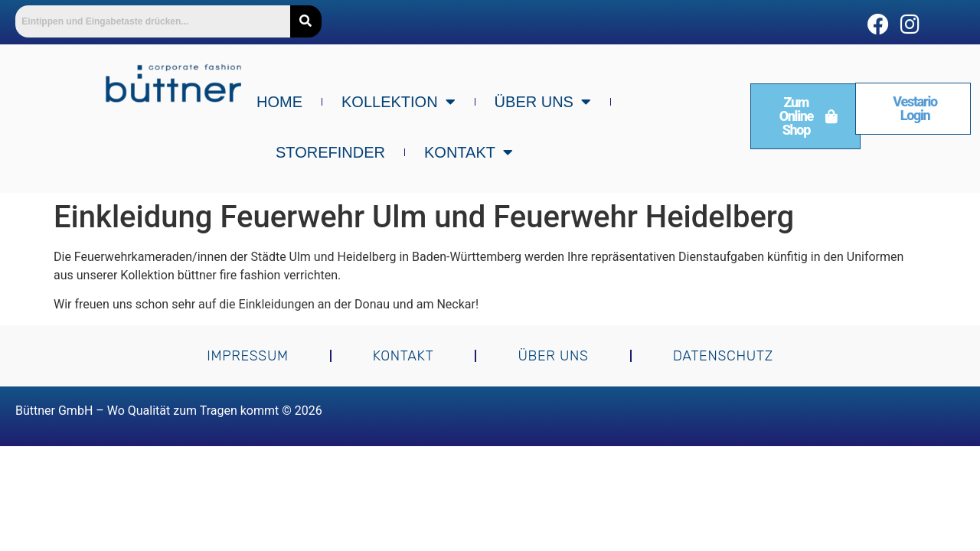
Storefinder (330, 152)
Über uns (543, 102)
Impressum (248, 356)
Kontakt (469, 152)
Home (279, 102)
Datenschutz (723, 356)
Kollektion (399, 102)
